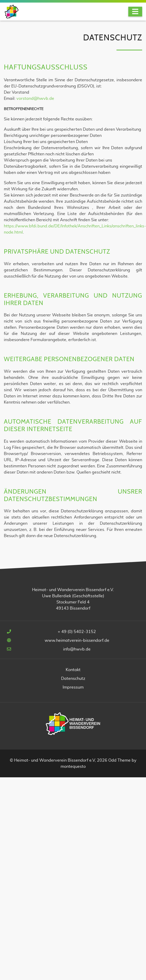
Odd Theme (119, 760)
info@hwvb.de (77, 649)
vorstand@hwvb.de (35, 99)
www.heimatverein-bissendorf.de (77, 640)
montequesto (73, 767)
